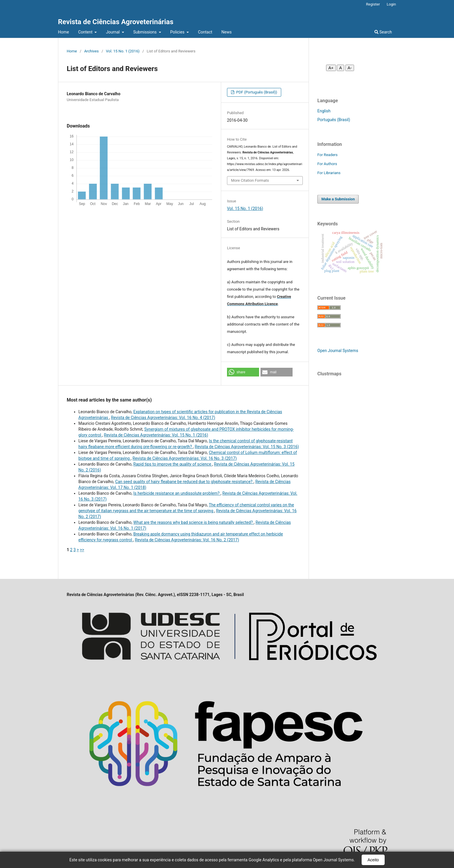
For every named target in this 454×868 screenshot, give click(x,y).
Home (64, 32)
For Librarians (329, 173)
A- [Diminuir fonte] (350, 68)
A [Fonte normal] (340, 68)
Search (383, 32)
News (227, 32)
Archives (91, 51)
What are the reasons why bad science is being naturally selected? (194, 522)
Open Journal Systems (338, 351)
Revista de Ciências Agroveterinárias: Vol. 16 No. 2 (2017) (187, 540)
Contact (205, 32)
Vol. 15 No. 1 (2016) (123, 51)
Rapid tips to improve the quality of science (173, 464)
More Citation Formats (250, 180)
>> (82, 550)
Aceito (373, 860)
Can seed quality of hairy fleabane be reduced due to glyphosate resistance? (184, 482)
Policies (178, 32)
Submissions (145, 32)
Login (391, 4)
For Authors (327, 164)
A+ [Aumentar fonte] (331, 68)
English (324, 111)
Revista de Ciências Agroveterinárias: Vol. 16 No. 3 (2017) (185, 458)
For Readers (328, 155)
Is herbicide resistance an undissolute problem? (177, 493)
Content (86, 32)
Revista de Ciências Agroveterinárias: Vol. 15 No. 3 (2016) (247, 447)
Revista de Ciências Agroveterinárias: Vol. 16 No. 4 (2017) (163, 418)
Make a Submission (338, 199)
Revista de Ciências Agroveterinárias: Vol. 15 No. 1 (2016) (156, 435)
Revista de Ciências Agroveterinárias (116, 22)
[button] (243, 372)
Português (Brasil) (334, 120)
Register (373, 4)
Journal (113, 32)
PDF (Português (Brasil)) (256, 92)
